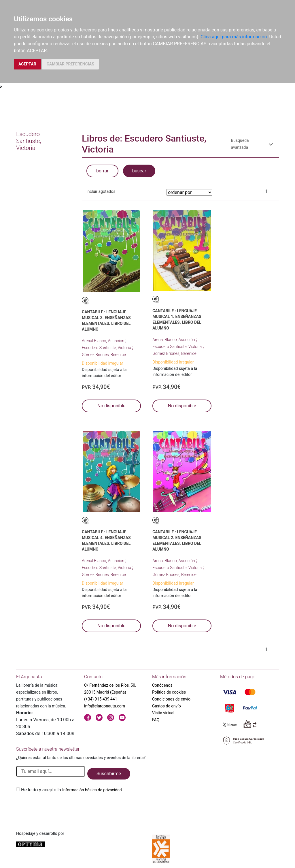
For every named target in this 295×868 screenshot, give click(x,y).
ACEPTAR (27, 64)
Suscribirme (109, 774)
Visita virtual (163, 713)
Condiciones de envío (171, 699)
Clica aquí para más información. (234, 37)
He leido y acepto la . (72, 790)
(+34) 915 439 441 (101, 699)
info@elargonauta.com (105, 706)
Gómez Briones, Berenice (104, 355)
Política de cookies (169, 692)
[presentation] (60, 807)
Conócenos (162, 685)
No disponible (111, 406)
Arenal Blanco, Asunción (104, 341)
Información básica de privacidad (92, 790)
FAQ (156, 720)
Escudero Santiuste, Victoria (107, 348)
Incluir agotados (101, 191)
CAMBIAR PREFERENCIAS (70, 64)
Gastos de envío (167, 706)
